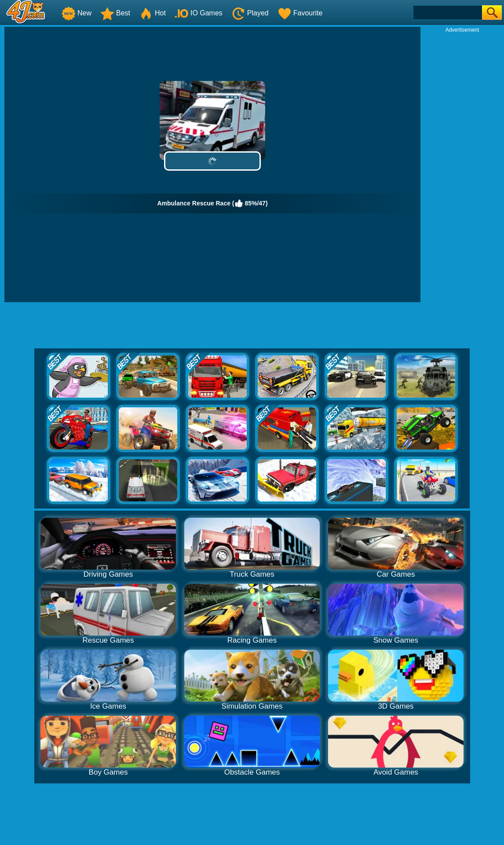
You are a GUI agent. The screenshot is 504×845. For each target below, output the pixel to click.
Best (115, 13)
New (77, 13)
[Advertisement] (462, 165)
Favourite (300, 13)
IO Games (199, 13)
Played (250, 13)
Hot (152, 13)
